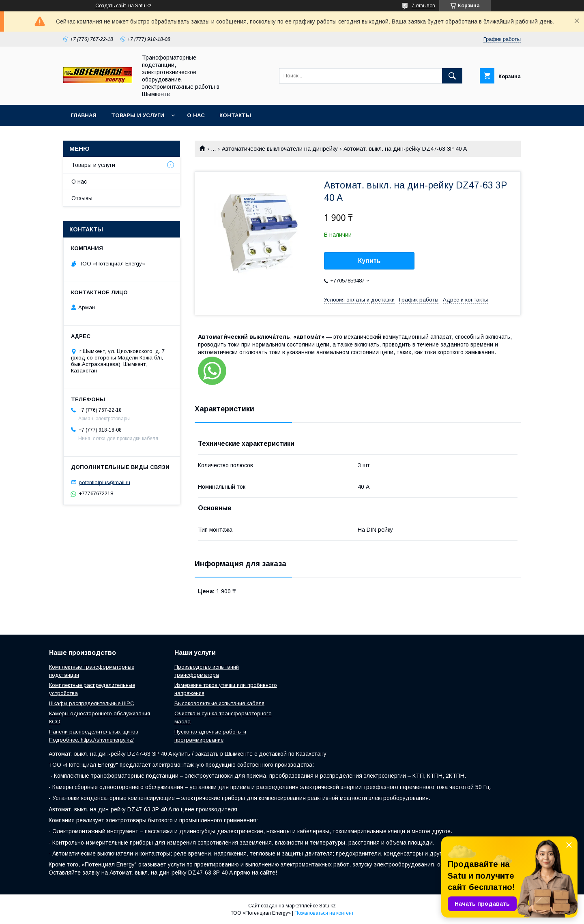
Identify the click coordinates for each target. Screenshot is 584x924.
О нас (196, 115)
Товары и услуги (138, 115)
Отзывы (82, 198)
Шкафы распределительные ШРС (92, 703)
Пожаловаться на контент (324, 913)
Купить (369, 261)
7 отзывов (423, 6)
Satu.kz (327, 906)
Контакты (235, 115)
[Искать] (452, 76)
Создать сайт (111, 6)
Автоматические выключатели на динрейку (280, 149)
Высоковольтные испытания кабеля (219, 703)
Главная (84, 115)
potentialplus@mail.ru (104, 482)
